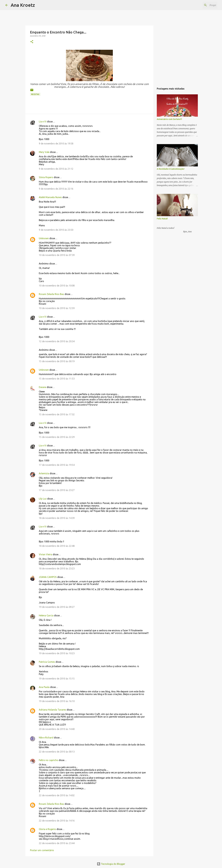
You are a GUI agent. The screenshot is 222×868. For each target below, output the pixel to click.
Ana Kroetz (23, 5)
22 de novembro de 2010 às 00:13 (57, 752)
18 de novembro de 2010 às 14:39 (57, 518)
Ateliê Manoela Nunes (50, 197)
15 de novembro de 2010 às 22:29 (57, 437)
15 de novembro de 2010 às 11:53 (57, 379)
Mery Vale (44, 152)
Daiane (42, 387)
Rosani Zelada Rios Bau (51, 294)
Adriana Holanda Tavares (52, 710)
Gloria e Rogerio (47, 829)
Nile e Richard (46, 738)
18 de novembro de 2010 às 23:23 (57, 568)
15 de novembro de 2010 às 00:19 (57, 361)
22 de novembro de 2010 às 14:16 (57, 821)
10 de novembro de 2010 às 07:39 (57, 255)
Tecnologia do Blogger (111, 864)
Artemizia (44, 473)
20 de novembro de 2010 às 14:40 (57, 729)
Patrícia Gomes (47, 662)
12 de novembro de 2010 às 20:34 (57, 341)
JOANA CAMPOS (48, 577)
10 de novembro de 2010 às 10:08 (57, 286)
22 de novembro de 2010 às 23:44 (57, 843)
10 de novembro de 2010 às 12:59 (57, 308)
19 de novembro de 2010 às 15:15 (57, 679)
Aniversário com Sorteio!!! (169, 119)
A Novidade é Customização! (171, 169)
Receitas (35, 94)
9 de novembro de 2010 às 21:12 (56, 169)
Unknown (44, 238)
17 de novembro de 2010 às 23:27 (57, 490)
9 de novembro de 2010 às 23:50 (56, 230)
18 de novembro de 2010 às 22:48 (57, 546)
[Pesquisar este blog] (202, 5)
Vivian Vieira (45, 554)
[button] (32, 42)
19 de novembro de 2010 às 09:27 (57, 607)
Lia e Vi (43, 122)
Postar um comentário (42, 850)
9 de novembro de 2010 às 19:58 (56, 144)
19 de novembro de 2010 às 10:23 (57, 653)
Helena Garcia (46, 615)
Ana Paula (44, 687)
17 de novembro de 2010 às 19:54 (57, 465)
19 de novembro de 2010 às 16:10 (57, 701)
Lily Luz (43, 499)
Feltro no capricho (49, 760)
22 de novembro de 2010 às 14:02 (57, 795)
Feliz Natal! (162, 219)
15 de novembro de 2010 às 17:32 (57, 414)
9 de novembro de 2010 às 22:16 (56, 189)
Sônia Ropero (46, 177)
